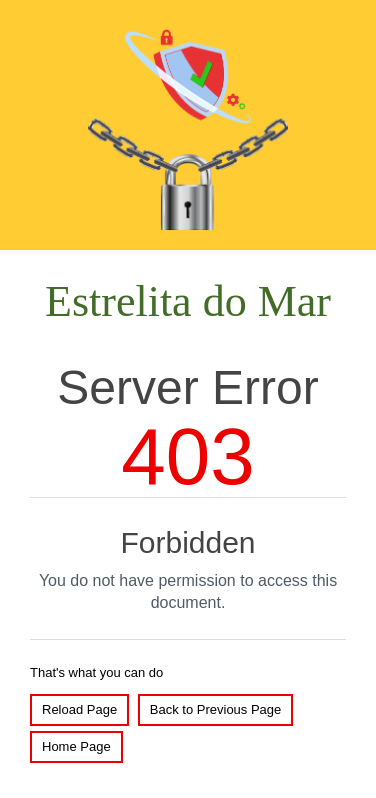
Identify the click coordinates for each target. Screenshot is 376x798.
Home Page (76, 746)
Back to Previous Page (216, 709)
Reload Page (79, 709)
